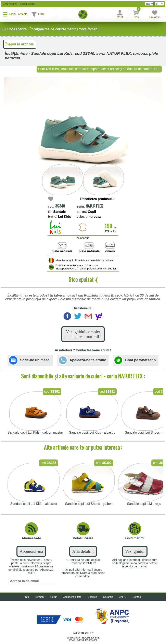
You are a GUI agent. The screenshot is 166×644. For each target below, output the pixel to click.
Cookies (92, 597)
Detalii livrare (26, 4)
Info (27, 597)
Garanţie (108, 597)
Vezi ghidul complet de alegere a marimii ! (83, 334)
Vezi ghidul (135, 551)
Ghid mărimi (9, 4)
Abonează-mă (31, 551)
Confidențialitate (72, 597)
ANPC (123, 597)
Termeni (40, 597)
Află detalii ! (83, 551)
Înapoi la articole (20, 44)
